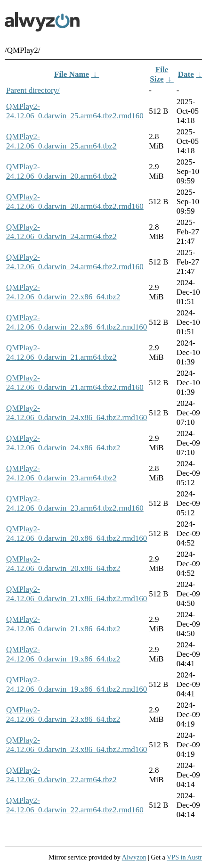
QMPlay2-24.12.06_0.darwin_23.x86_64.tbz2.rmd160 (77, 745)
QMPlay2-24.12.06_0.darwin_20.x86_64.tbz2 (63, 564)
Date (186, 74)
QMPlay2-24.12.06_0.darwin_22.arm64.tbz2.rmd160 (75, 805)
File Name (72, 74)
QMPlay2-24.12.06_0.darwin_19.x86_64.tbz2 (63, 654)
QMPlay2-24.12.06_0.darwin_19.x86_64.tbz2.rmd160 (77, 684)
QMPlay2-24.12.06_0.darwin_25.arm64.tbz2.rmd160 (75, 111)
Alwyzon (134, 857)
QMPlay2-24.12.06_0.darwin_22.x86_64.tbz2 (63, 292)
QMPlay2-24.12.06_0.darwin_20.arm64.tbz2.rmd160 (75, 202)
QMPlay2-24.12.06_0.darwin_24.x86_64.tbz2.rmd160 (77, 413)
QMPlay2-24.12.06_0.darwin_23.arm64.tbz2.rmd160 (75, 503)
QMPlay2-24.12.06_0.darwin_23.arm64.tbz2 (61, 473)
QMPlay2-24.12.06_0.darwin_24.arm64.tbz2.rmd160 (75, 262)
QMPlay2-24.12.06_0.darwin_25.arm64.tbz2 (61, 141)
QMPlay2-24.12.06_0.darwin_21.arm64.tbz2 (61, 352)
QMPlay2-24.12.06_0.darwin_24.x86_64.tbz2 (63, 443)
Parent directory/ (33, 90)
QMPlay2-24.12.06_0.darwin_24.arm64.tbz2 (61, 232)
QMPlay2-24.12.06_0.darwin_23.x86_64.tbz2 (63, 715)
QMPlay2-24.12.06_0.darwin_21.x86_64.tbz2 (63, 624)
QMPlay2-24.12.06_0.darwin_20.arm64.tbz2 (61, 171)
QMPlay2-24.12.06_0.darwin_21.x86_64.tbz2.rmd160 (77, 594)
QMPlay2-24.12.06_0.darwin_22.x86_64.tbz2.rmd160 (77, 322)
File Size (159, 74)
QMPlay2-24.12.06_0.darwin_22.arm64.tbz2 (61, 775)
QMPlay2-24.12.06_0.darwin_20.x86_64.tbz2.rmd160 (77, 533)
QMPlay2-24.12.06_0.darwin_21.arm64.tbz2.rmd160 (75, 383)
